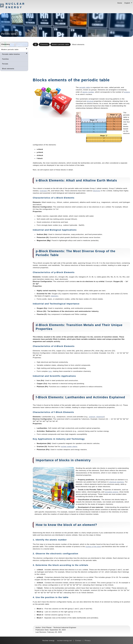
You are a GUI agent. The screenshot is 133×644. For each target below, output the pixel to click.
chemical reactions (117, 482)
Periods (5, 64)
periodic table (85, 87)
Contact (78, 640)
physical (90, 101)
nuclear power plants (69, 446)
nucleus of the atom (93, 547)
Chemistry (6, 44)
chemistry (55, 296)
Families (5, 59)
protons (127, 92)
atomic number (88, 92)
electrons (97, 191)
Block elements (8, 69)
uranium (92, 417)
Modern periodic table (10, 49)
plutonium (100, 417)
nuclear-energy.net (64, 640)
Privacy (88, 640)
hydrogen (43, 191)
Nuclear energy (15, 6)
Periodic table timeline (11, 54)
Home (120, 3)
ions (50, 371)
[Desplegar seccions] (26, 49)
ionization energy (112, 492)
